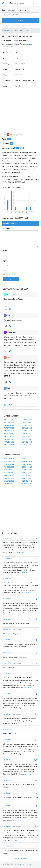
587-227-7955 (27, 470)
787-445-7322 (9, 439)
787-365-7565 (27, 428)
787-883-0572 (27, 425)
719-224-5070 (9, 470)
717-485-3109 (7, 694)
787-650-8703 (9, 436)
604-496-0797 (7, 806)
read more (21, 552)
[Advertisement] (20, 111)
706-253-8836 (9, 467)
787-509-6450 (9, 434)
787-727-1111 (9, 445)
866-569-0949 (7, 630)
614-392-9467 (27, 464)
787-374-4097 (27, 422)
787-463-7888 (9, 431)
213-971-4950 (9, 473)
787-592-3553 (9, 422)
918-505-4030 (7, 846)
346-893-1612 (9, 478)
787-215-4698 (9, 442)
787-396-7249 (9, 420)
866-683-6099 (7, 793)
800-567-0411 (7, 619)
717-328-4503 (7, 760)
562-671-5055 (9, 481)
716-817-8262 (7, 663)
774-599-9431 (27, 478)
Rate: (5, 270)
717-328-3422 (7, 740)
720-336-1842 (27, 481)
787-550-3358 (27, 420)
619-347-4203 (9, 461)
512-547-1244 (7, 780)
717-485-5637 (7, 674)
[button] (20, 21)
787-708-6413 (27, 445)
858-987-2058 (27, 461)
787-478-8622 (9, 425)
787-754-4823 (27, 434)
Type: (5, 261)
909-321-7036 (7, 729)
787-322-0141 (27, 431)
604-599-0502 (27, 484)
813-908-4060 (7, 714)
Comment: (6, 228)
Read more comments (20, 858)
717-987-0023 (7, 579)
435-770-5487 (27, 473)
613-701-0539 (7, 826)
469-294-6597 (9, 459)
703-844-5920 (27, 467)
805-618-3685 (9, 484)
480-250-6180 (9, 475)
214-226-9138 (7, 640)
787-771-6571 (27, 436)
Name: (5, 251)
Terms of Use (29, 864)
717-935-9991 (7, 559)
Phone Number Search (17, 3)
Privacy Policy (21, 864)
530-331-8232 (7, 538)
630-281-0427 (27, 475)
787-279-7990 (9, 428)
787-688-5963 (27, 442)
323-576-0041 (9, 464)
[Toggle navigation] (36, 3)
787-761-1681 (27, 439)
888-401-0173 (27, 459)
